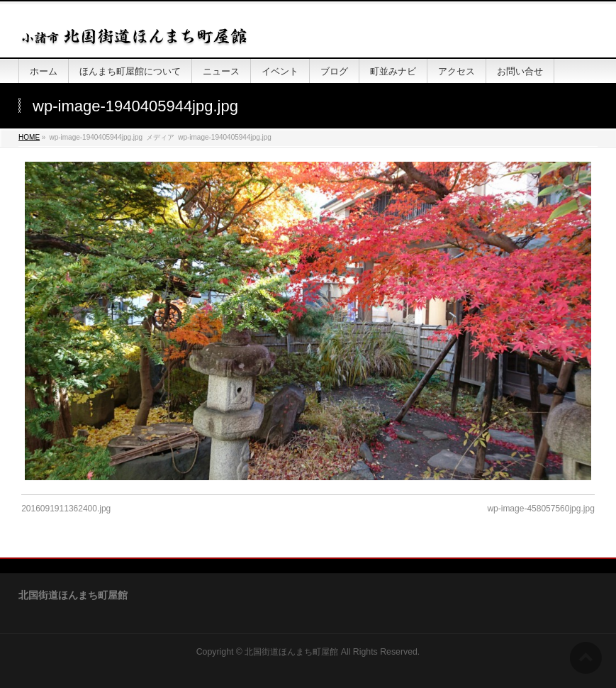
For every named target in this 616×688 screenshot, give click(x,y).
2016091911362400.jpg (66, 509)
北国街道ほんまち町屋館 (291, 652)
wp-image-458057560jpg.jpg (541, 509)
